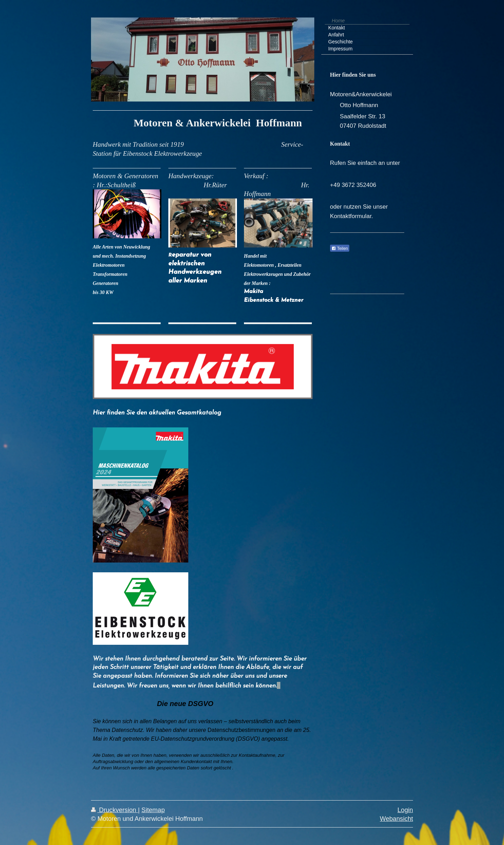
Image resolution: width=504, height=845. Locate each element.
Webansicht (396, 819)
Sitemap (153, 810)
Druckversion (114, 810)
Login (405, 810)
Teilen (340, 249)
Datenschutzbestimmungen (241, 730)
